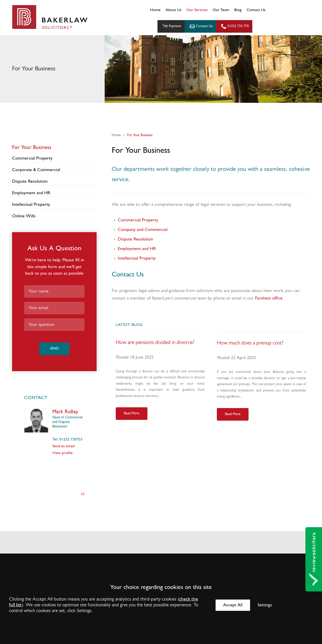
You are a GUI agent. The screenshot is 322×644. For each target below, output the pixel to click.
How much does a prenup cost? (250, 343)
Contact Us (256, 10)
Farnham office (269, 298)
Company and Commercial (143, 230)
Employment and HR (137, 249)
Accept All (233, 605)
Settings (265, 605)
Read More (132, 413)
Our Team (221, 10)
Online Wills (24, 216)
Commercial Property (138, 220)
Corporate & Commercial (36, 170)
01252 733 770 (238, 26)
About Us (173, 10)
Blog (238, 10)
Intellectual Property (137, 258)
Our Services (197, 10)
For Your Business (140, 135)
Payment (171, 26)
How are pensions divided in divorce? (155, 343)
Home (155, 10)
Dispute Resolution (135, 239)
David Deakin (67, 412)
